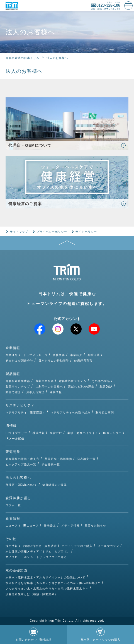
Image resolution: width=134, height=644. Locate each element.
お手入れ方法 (35, 392)
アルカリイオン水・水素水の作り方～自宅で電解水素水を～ (47, 589)
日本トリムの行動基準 (54, 361)
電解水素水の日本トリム (22, 58)
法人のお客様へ (18, 478)
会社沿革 (94, 355)
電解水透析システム (73, 381)
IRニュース (31, 526)
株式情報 (39, 433)
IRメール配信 (15, 438)
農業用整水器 (45, 381)
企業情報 (13, 348)
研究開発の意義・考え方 (22, 459)
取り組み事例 (105, 413)
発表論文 (50, 526)
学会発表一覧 (51, 464)
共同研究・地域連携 (58, 459)
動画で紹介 (13, 392)
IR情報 (11, 426)
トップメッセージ (35, 355)
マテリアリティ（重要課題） (25, 413)
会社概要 (59, 355)
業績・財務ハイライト (83, 433)
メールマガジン (109, 546)
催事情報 (56, 392)
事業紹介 (76, 355)
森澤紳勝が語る (18, 498)
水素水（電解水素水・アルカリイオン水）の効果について (45, 577)
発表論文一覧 (86, 459)
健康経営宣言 (83, 361)
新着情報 (13, 518)
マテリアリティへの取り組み (71, 413)
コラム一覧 (13, 505)
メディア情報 (70, 526)
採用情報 (12, 546)
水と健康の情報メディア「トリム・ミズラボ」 (38, 552)
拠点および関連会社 (19, 361)
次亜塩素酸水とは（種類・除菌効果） (32, 594)
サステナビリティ (20, 405)
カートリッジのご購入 (77, 546)
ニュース (12, 526)
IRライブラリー (16, 433)
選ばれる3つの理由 (81, 387)
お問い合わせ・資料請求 (40, 546)
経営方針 (56, 433)
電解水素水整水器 (18, 381)
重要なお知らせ (95, 526)
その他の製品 (101, 381)
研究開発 (13, 452)
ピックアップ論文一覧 (21, 464)
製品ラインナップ (18, 387)
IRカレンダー (112, 433)
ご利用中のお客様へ (49, 387)
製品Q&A (106, 387)
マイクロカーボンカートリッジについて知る (36, 557)
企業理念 (12, 355)
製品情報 (13, 374)
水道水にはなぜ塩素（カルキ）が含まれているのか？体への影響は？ (53, 583)
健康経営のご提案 (55, 485)
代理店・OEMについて (21, 485)
